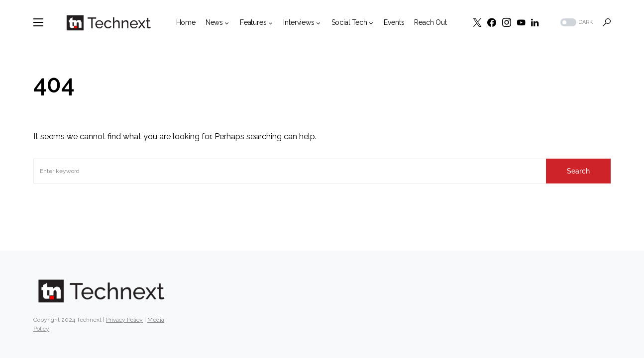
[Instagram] (507, 22)
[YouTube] (521, 22)
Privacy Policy (124, 320)
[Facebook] (492, 22)
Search (578, 171)
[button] (38, 22)
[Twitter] (477, 22)
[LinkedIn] (535, 22)
